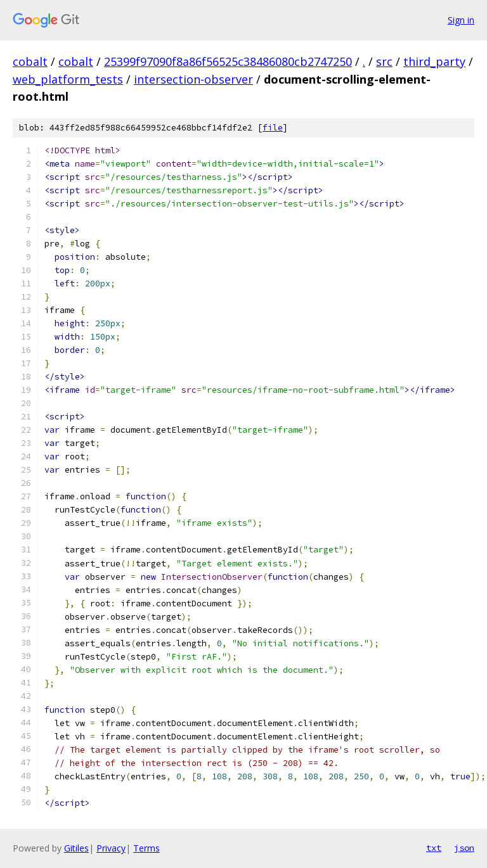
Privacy (111, 848)
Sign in (461, 20)
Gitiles (76, 848)
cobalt (30, 61)
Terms (146, 848)
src (384, 61)
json (464, 848)
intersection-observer (193, 79)
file (273, 128)
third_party (434, 61)
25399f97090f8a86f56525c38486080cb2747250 (228, 61)
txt (434, 848)
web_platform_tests (68, 79)
